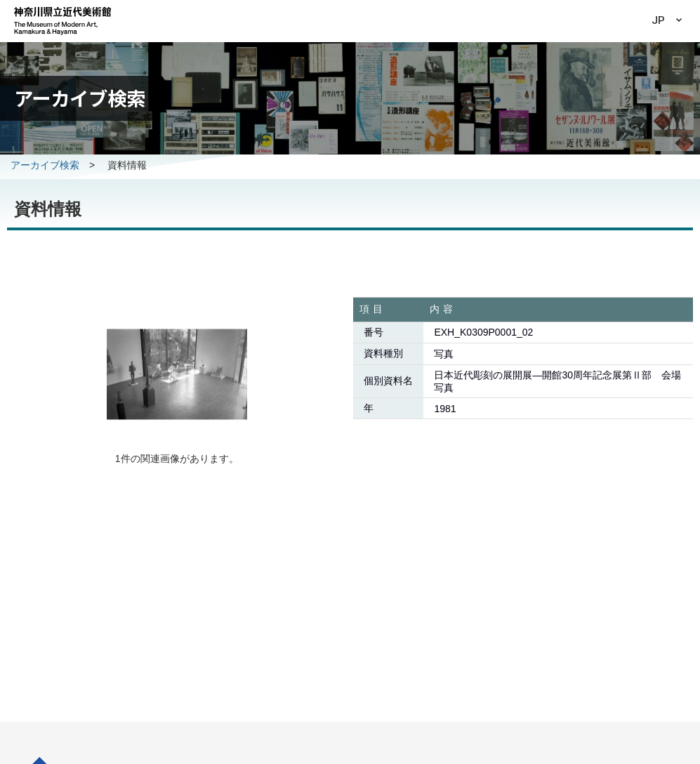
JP (658, 20)
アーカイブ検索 (45, 165)
